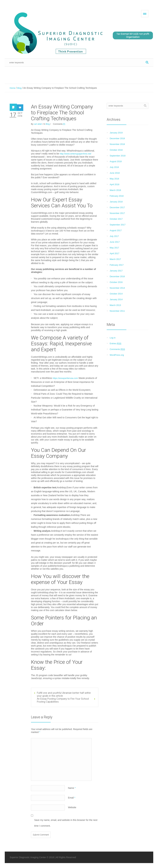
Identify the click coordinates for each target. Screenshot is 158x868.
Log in (113, 338)
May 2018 (114, 179)
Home (13, 88)
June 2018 (115, 173)
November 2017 (117, 213)
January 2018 (116, 202)
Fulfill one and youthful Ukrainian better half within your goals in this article (64, 694)
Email (72, 798)
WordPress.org (117, 355)
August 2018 (116, 161)
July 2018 (114, 167)
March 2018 (115, 190)
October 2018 (116, 150)
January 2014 (116, 299)
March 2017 (115, 259)
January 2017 (116, 271)
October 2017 (116, 219)
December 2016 (117, 276)
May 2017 (114, 248)
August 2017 (116, 230)
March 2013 (115, 305)
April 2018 (114, 184)
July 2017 (114, 236)
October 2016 (116, 282)
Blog (19, 88)
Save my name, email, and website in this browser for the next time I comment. (66, 823)
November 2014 (117, 288)
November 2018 (117, 144)
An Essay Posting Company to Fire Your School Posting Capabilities (63, 700)
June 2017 (115, 242)
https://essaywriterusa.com (65, 378)
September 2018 (118, 156)
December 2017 (117, 207)
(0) (64, 124)
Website (72, 807)
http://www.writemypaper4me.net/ (76, 154)
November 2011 (117, 311)
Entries (115, 343)
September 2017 (118, 225)
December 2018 (117, 138)
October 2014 (116, 294)
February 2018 (117, 196)
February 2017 (117, 265)
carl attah (38, 124)
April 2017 (114, 253)
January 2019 (116, 133)
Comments (117, 349)
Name (72, 788)
